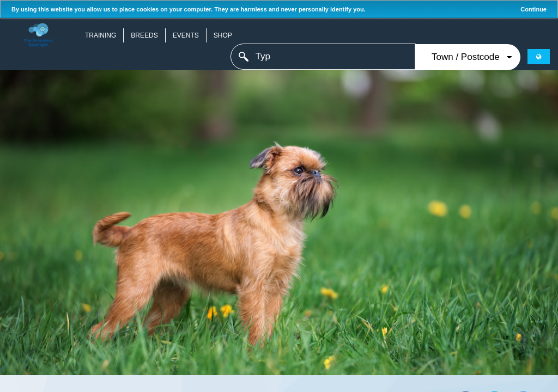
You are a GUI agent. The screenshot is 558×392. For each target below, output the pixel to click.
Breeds (144, 35)
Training (101, 35)
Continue (533, 9)
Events (186, 35)
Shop (223, 35)
